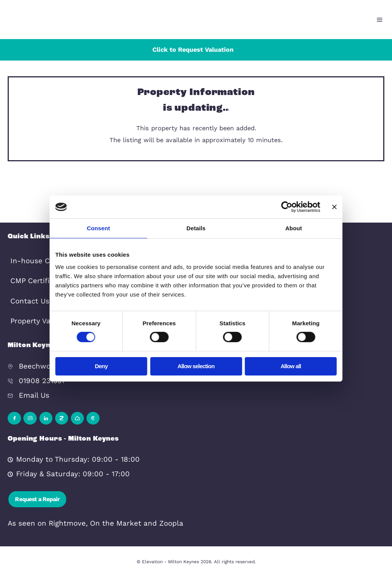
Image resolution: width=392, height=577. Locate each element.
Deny (101, 366)
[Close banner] (335, 207)
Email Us (34, 395)
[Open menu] (380, 20)
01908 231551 (42, 381)
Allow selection (196, 366)
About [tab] (294, 228)
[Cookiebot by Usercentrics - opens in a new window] (292, 207)
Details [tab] (196, 228)
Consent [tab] (99, 228)
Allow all (291, 366)
